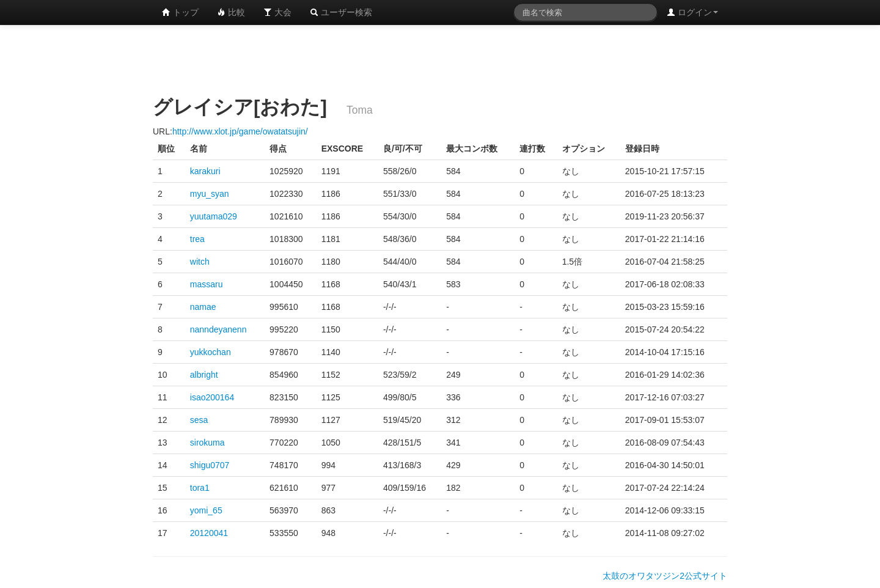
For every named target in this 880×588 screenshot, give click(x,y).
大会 (277, 12)
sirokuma (207, 443)
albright (204, 375)
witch (200, 262)
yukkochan (211, 352)
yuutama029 (214, 216)
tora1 (200, 488)
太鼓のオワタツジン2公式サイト (665, 576)
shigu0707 (210, 465)
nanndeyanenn (218, 329)
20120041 (209, 533)
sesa (199, 420)
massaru (207, 284)
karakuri (205, 171)
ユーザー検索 (341, 12)
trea (197, 239)
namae (203, 307)
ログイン (692, 12)
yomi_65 (206, 510)
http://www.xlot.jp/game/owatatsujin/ (240, 131)
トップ (180, 12)
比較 (231, 12)
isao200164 (212, 397)
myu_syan (210, 194)
